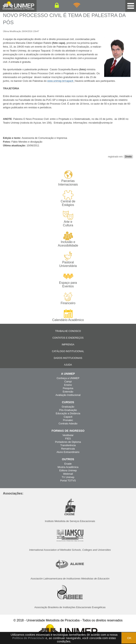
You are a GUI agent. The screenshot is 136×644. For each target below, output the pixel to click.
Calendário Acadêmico (68, 315)
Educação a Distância (68, 413)
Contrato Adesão (68, 423)
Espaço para (68, 280)
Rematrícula (68, 449)
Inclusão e (68, 239)
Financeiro (68, 298)
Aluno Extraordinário (68, 452)
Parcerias (68, 178)
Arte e (68, 219)
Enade (68, 464)
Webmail (68, 474)
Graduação (68, 407)
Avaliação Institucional (68, 395)
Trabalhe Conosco (68, 331)
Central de (68, 199)
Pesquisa (68, 388)
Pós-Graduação (68, 410)
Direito (128, 157)
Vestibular (68, 435)
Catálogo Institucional (68, 351)
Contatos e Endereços (68, 338)
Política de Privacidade (28, 638)
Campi (68, 382)
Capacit (68, 417)
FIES (68, 439)
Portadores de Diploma (68, 442)
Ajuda (68, 365)
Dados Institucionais (68, 358)
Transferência (68, 445)
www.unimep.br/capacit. (61, 81)
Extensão (68, 392)
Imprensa (68, 345)
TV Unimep (68, 477)
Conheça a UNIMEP (68, 378)
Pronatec (68, 420)
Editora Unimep (68, 470)
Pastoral (68, 260)
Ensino (68, 385)
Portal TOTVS (68, 481)
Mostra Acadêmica (68, 467)
